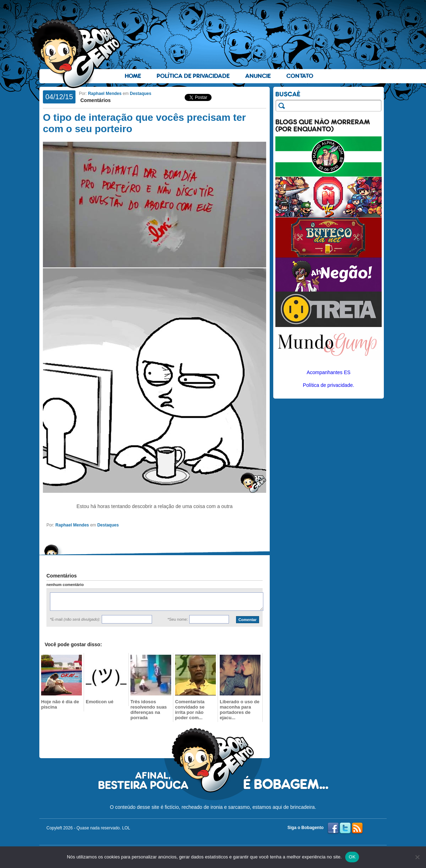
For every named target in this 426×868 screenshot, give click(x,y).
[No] (417, 857)
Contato (300, 76)
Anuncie (258, 76)
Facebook (333, 828)
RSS (357, 828)
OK (352, 857)
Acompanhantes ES (329, 372)
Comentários (95, 100)
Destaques (141, 94)
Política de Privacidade (193, 76)
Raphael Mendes (105, 94)
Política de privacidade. (329, 385)
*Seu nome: (178, 619)
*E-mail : (75, 619)
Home (133, 76)
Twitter (345, 828)
